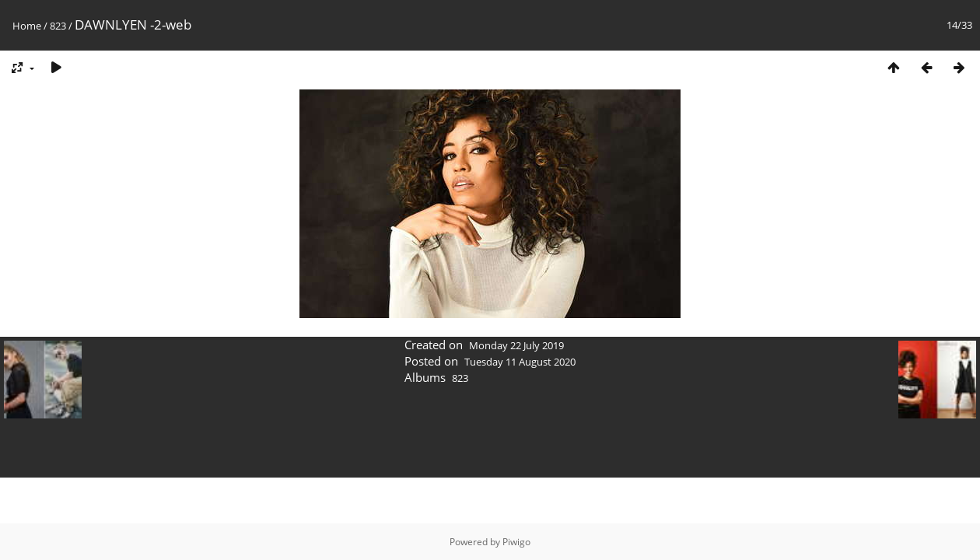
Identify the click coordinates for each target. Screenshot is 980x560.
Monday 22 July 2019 (516, 345)
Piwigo (516, 542)
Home (27, 26)
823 (58, 26)
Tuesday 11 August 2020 (520, 362)
